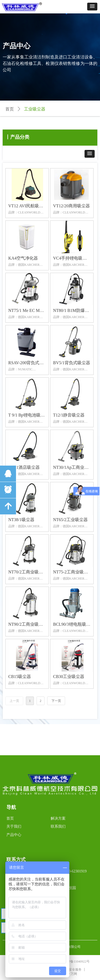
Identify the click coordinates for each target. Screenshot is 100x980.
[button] (92, 7)
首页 (10, 109)
